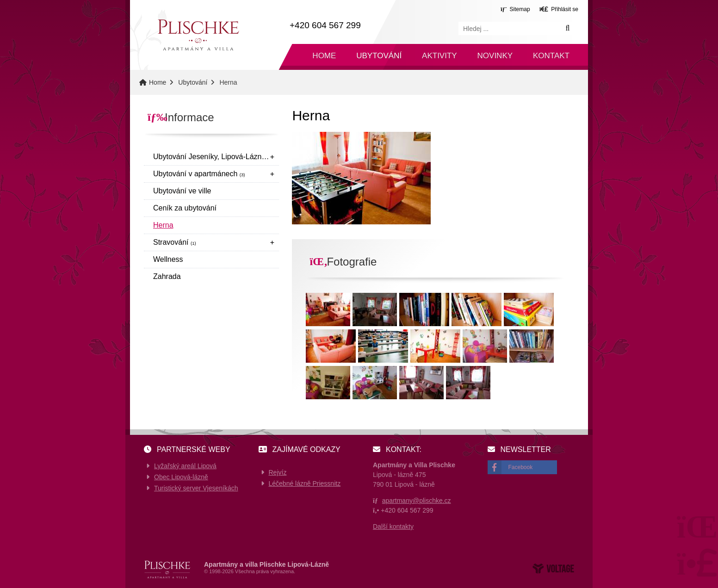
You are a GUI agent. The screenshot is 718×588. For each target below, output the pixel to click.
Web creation (553, 569)
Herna (163, 225)
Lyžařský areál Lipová (185, 466)
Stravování (175, 242)
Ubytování (379, 56)
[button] (559, 9)
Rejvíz (278, 472)
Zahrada (167, 276)
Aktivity (439, 56)
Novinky (495, 56)
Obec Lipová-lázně (181, 477)
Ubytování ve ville (182, 191)
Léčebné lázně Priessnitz (305, 483)
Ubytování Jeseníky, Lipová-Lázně (213, 157)
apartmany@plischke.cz (417, 501)
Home (198, 35)
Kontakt (551, 56)
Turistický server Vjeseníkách (196, 488)
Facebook (521, 467)
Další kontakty (393, 526)
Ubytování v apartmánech (199, 174)
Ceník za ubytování (185, 208)
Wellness (168, 259)
